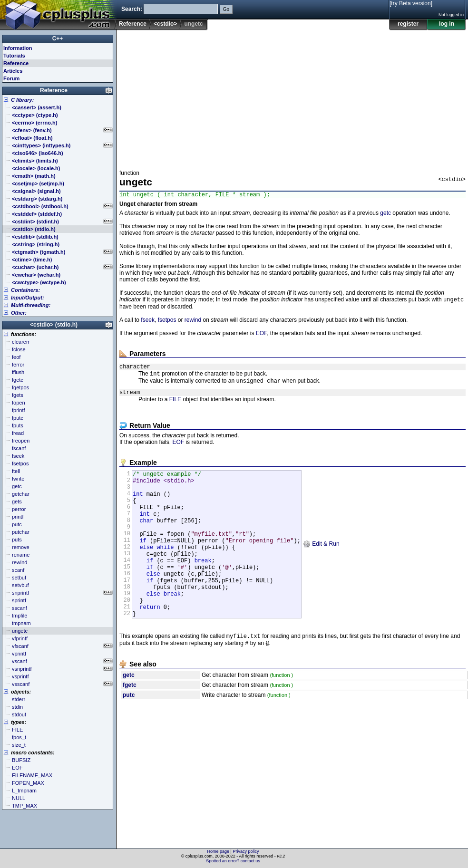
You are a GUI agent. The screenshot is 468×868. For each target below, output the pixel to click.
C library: (22, 100)
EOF (261, 336)
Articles (13, 71)
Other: (19, 313)
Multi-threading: (31, 305)
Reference (133, 24)
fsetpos (167, 322)
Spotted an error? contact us (233, 861)
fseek (148, 322)
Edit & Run (321, 567)
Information (18, 48)
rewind (193, 322)
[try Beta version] (411, 3)
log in (447, 24)
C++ (58, 39)
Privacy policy (246, 851)
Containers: (25, 290)
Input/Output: (28, 298)
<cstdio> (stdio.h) (54, 325)
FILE (175, 406)
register (408, 24)
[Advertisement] (212, 97)
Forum (11, 78)
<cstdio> (165, 24)
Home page (219, 851)
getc (385, 214)
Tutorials (14, 56)
